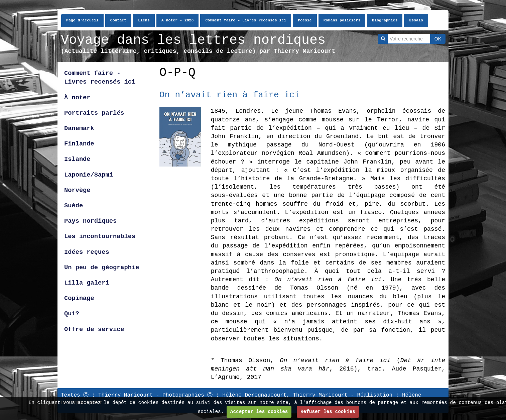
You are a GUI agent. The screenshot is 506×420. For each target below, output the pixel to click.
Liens (144, 20)
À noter (77, 98)
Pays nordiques (90, 221)
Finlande (79, 144)
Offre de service (94, 329)
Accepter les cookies (259, 412)
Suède (74, 206)
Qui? (72, 314)
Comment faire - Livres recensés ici (246, 20)
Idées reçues (87, 252)
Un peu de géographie (102, 268)
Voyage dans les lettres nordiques (193, 40)
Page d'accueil (82, 20)
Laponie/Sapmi (89, 175)
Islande (77, 159)
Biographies (385, 20)
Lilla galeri (89, 283)
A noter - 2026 (178, 20)
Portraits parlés (94, 113)
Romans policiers (342, 20)
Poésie (305, 20)
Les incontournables (100, 236)
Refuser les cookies (328, 412)
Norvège (77, 190)
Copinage (79, 298)
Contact (118, 20)
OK (438, 39)
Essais (416, 20)
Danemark (79, 128)
